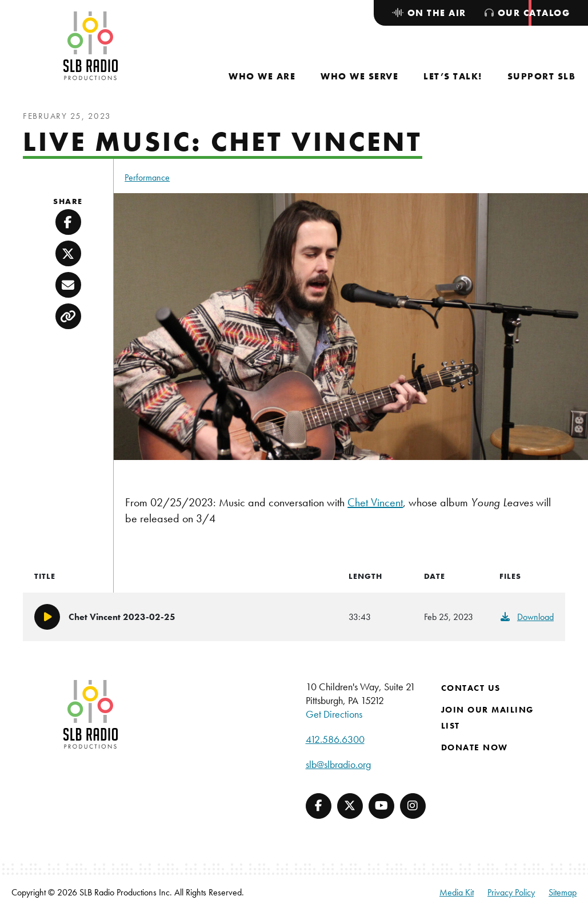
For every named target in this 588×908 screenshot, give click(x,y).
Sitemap (563, 892)
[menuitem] (262, 76)
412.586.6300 (335, 739)
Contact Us (471, 688)
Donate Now (475, 747)
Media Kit (457, 892)
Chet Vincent (375, 502)
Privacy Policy (511, 892)
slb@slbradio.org (338, 764)
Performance (147, 177)
